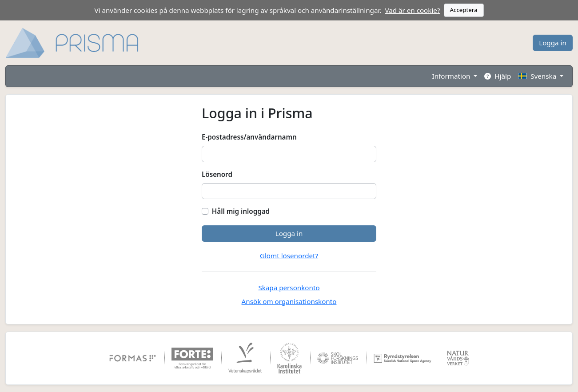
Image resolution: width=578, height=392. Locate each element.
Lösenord (217, 174)
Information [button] (452, 76)
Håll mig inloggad (241, 211)
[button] (541, 76)
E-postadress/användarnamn (249, 137)
